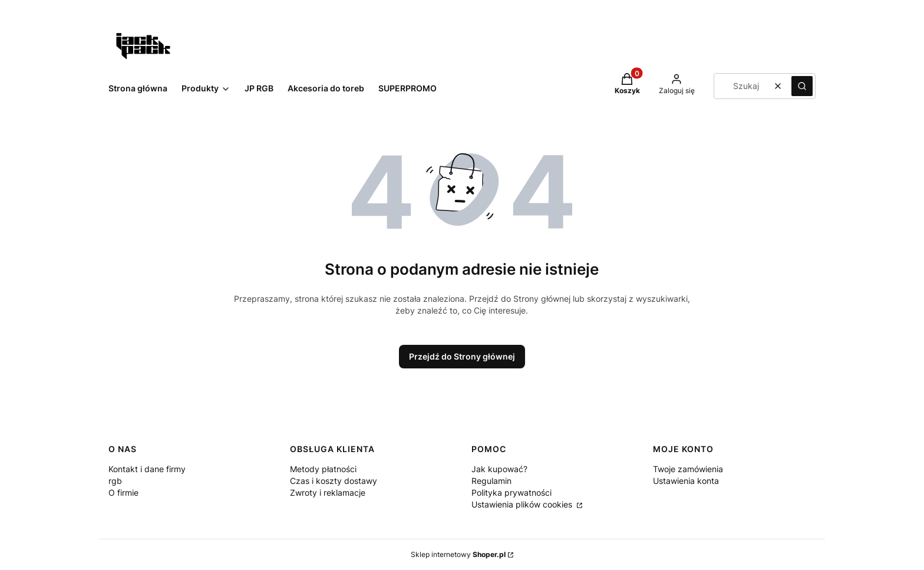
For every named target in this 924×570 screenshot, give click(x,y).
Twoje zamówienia (688, 469)
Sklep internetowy (458, 554)
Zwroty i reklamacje (328, 492)
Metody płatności (323, 469)
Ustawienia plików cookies (523, 504)
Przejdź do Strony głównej (462, 356)
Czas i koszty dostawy (334, 481)
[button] (802, 86)
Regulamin (491, 481)
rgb (115, 481)
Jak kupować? (499, 469)
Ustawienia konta (686, 481)
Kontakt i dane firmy (147, 469)
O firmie (123, 492)
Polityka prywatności (511, 492)
